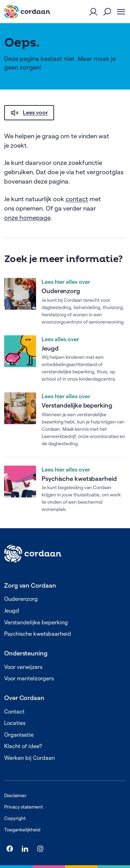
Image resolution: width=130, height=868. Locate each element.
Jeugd (50, 348)
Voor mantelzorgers (29, 678)
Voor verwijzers (23, 667)
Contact (14, 712)
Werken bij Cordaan (29, 758)
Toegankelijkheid (22, 830)
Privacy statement (24, 807)
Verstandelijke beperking (77, 405)
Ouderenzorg (61, 291)
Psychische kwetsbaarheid (79, 479)
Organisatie (19, 735)
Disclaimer (15, 795)
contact (77, 199)
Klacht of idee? (23, 746)
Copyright (15, 818)
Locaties (15, 723)
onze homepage (27, 218)
